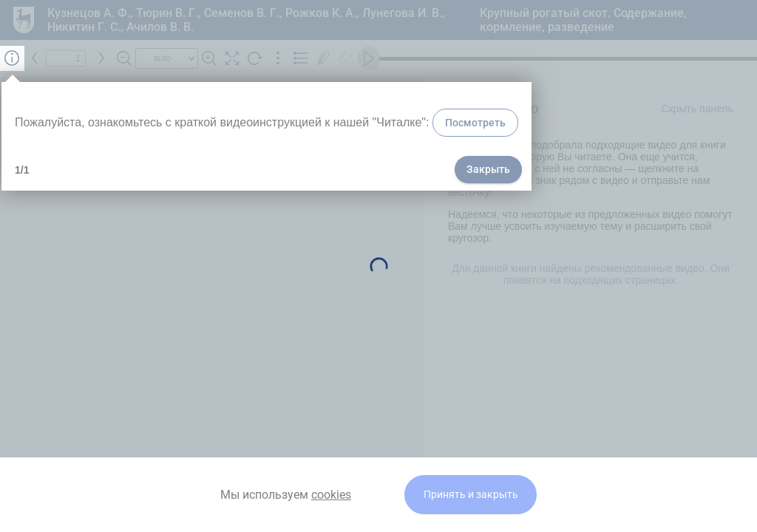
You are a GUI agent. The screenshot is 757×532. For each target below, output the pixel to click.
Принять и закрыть (471, 495)
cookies (331, 495)
